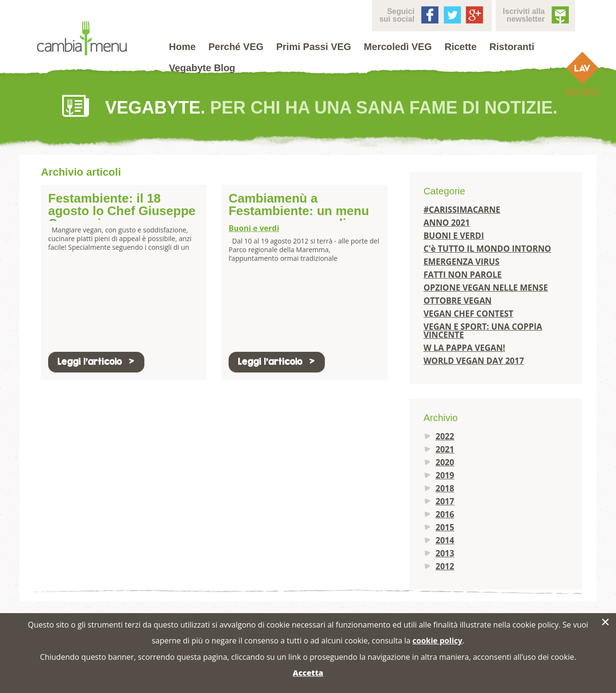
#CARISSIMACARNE (462, 210)
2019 (445, 475)
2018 (445, 488)
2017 (445, 501)
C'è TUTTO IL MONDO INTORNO (487, 249)
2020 (445, 462)
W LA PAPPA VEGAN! (464, 348)
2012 (445, 566)
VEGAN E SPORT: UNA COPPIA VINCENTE (483, 331)
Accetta (308, 673)
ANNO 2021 (447, 223)
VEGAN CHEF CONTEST (468, 314)
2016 (445, 514)
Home (182, 47)
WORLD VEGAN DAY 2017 (474, 361)
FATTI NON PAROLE (463, 275)
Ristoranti (512, 47)
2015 (445, 527)
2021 (445, 449)
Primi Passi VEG (314, 47)
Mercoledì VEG (398, 47)
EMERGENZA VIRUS (462, 262)
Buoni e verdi (254, 228)
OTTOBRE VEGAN (458, 301)
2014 (445, 540)
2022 (445, 436)
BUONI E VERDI (454, 236)
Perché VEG (236, 47)
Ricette (461, 47)
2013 (445, 553)
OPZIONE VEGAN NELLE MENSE (486, 288)
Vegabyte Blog (202, 68)
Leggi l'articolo (96, 362)
